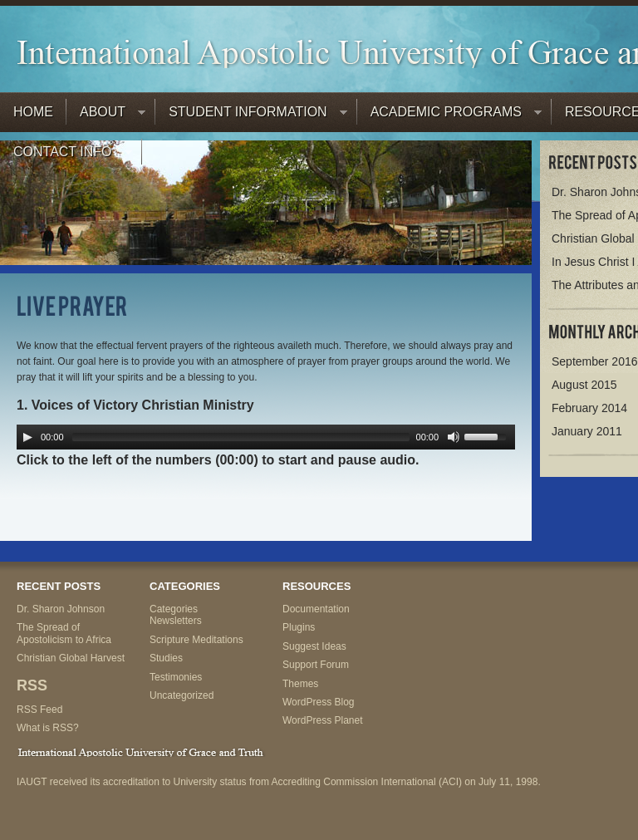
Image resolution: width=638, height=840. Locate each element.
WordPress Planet (323, 720)
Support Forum (316, 665)
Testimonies (176, 677)
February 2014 (589, 408)
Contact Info (66, 156)
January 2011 (587, 431)
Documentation (316, 609)
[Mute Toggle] (454, 437)
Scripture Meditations (196, 640)
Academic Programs (449, 116)
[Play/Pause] (27, 437)
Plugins (299, 627)
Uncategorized (182, 695)
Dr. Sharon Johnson (61, 609)
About (106, 116)
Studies (166, 658)
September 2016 (595, 361)
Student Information (251, 116)
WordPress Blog (318, 702)
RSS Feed (39, 710)
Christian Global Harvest (71, 658)
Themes (300, 684)
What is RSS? (48, 728)
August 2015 (584, 385)
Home (33, 112)
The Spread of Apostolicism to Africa (64, 633)
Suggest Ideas (314, 646)
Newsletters (176, 621)
